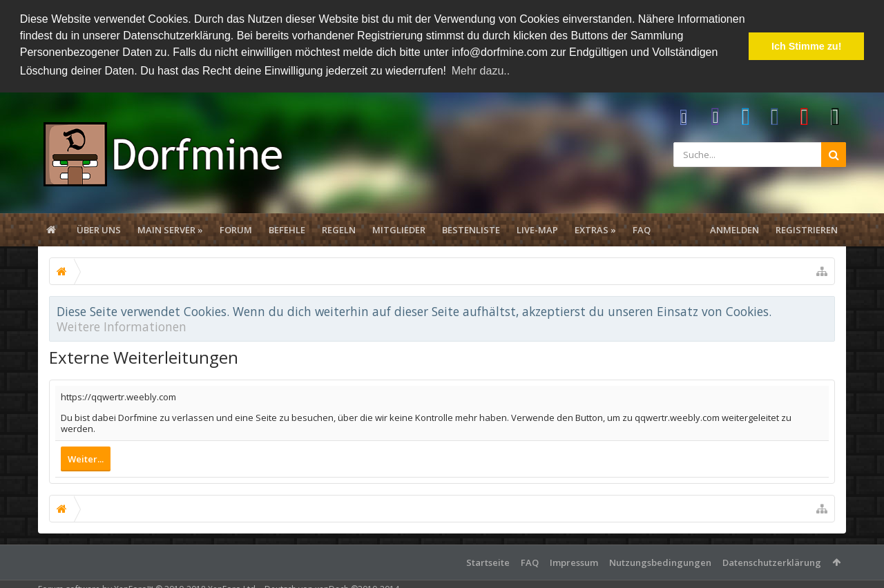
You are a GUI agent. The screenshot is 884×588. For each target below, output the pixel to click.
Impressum (574, 562)
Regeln (339, 229)
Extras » (595, 229)
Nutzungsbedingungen (660, 562)
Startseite (488, 562)
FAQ (642, 229)
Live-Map (537, 229)
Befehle (287, 229)
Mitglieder (399, 229)
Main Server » (170, 229)
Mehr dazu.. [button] (481, 71)
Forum (236, 229)
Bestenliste (471, 229)
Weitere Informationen (122, 326)
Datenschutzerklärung (772, 562)
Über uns (99, 229)
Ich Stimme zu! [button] (807, 46)
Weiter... (86, 458)
